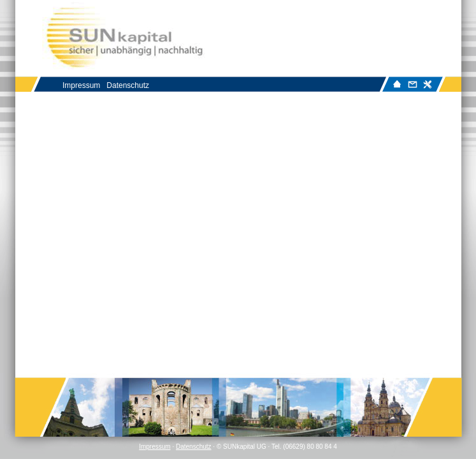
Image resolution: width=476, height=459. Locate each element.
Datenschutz (194, 447)
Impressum (155, 447)
